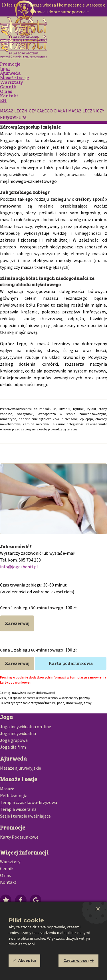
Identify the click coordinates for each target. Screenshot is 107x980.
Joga (5, 69)
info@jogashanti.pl (19, 567)
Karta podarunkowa (71, 663)
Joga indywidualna (18, 733)
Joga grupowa (14, 740)
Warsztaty (11, 82)
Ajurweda (10, 73)
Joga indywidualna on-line (26, 726)
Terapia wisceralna (18, 809)
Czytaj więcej (76, 961)
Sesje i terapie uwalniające (25, 816)
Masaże (7, 789)
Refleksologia (14, 795)
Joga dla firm (13, 747)
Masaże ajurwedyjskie (21, 768)
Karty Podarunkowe (19, 837)
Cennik (8, 87)
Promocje (10, 64)
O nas (6, 91)
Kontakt (9, 96)
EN (3, 100)
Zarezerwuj (17, 623)
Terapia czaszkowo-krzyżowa (29, 802)
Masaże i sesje (14, 78)
